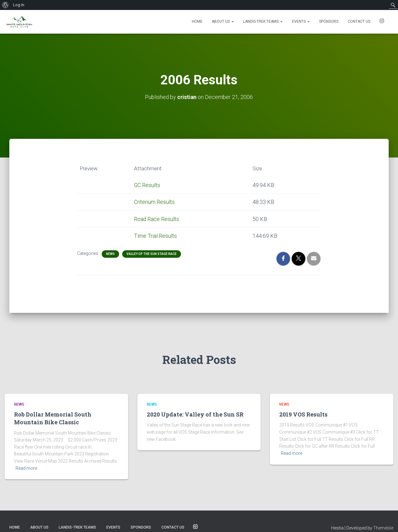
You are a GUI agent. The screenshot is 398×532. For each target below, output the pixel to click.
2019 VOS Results (303, 414)
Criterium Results (155, 202)
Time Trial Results (156, 235)
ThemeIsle (383, 528)
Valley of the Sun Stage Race (152, 254)
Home (197, 21)
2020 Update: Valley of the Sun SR (195, 414)
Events (301, 21)
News (110, 254)
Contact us (359, 21)
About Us (223, 21)
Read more (26, 468)
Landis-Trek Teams (263, 21)
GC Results (147, 185)
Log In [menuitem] (19, 5)
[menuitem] (5, 5)
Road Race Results (157, 219)
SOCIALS (382, 22)
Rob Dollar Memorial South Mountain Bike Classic (53, 418)
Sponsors (329, 21)
